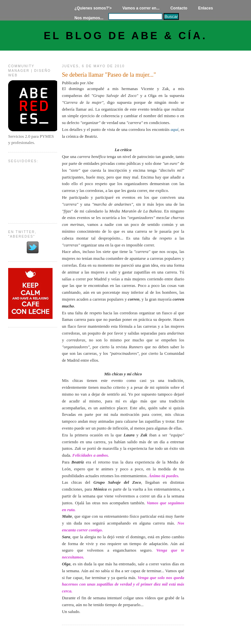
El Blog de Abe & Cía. (125, 36)
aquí (175, 129)
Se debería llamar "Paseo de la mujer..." (109, 75)
